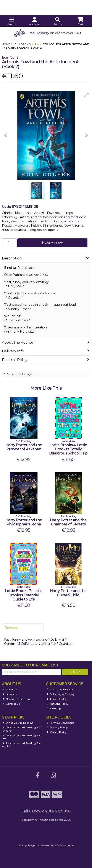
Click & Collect (57, 699)
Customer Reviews (60, 689)
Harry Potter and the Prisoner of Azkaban (24, 447)
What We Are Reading (18, 723)
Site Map (54, 708)
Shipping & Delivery (61, 694)
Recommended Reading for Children (21, 729)
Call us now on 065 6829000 (46, 811)
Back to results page (19, 374)
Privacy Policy (57, 727)
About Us (10, 689)
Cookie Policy (57, 732)
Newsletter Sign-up (16, 699)
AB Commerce (64, 845)
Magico (33, 845)
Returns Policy (57, 704)
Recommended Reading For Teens (21, 737)
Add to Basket (52, 243)
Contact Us (11, 704)
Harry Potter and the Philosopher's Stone (24, 522)
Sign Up (75, 672)
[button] (86, 95)
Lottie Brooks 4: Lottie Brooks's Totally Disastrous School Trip (68, 449)
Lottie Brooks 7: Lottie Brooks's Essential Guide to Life (24, 595)
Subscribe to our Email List (30, 665)
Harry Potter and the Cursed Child (68, 593)
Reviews (11, 628)
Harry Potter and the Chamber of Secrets (68, 522)
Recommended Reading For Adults (21, 745)
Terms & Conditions (60, 723)
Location (10, 694)
